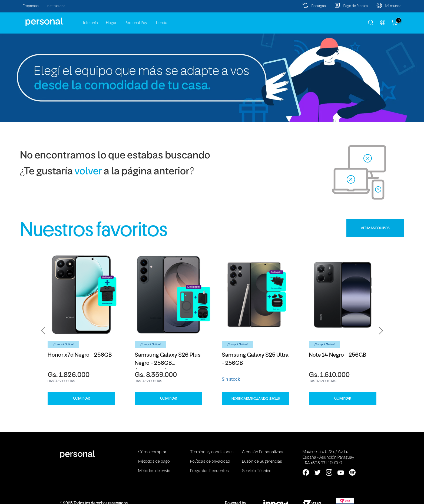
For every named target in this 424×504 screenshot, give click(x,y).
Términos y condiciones (212, 452)
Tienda (161, 23)
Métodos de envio (154, 471)
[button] (43, 331)
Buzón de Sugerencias (262, 462)
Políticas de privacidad (210, 462)
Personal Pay (136, 23)
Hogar (111, 23)
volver (88, 172)
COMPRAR (81, 398)
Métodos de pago (154, 462)
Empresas (31, 6)
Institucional (57, 6)
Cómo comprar (152, 452)
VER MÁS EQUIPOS (375, 228)
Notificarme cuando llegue (256, 399)
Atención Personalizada (263, 452)
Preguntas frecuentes (209, 471)
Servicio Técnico (257, 471)
